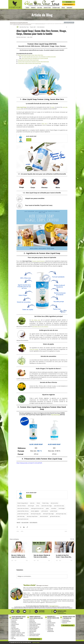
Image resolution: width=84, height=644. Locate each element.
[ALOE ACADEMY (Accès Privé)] (68, 625)
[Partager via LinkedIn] (24, 527)
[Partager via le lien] (27, 527)
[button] (42, 138)
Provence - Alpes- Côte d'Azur (18, 636)
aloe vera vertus (54, 503)
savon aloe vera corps (59, 506)
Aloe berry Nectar (33, 628)
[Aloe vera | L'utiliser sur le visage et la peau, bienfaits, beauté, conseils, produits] (20, 547)
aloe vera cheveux (22, 506)
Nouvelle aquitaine (16, 631)
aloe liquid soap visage (48, 514)
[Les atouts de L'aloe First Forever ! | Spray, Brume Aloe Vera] (64, 547)
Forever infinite (33, 630)
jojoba (47, 508)
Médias (49, 627)
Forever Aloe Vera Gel (34, 627)
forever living (45, 503)
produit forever (54, 511)
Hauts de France (15, 624)
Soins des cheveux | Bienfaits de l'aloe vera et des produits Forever (42, 556)
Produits (49, 621)
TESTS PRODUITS (33, 522)
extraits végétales (35, 511)
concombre (54, 508)
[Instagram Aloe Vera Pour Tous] (25, 611)
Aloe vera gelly (33, 631)
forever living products (23, 503)
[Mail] (36, 611)
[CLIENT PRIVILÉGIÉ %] (69, 4)
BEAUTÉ (19, 522)
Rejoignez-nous (51, 626)
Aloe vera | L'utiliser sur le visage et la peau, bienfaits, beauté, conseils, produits (18, 556)
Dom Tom (13, 638)
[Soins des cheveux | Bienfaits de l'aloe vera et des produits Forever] (42, 547)
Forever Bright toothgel (35, 634)
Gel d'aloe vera (33, 623)
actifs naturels (45, 511)
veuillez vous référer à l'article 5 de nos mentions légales (22, 25)
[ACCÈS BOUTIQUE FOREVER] (35, 639)
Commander (50, 628)
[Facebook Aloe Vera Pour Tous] (12, 611)
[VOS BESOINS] (69, 2)
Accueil (49, 620)
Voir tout (72, 539)
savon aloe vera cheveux (23, 508)
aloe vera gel (31, 506)
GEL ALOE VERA (25, 522)
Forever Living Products (51, 5)
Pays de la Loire (15, 628)
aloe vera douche (44, 516)
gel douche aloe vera (55, 516)
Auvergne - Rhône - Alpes (17, 634)
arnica (38, 506)
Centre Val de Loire (16, 630)
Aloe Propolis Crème (34, 635)
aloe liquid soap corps (61, 514)
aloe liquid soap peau (36, 514)
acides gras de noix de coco (37, 508)
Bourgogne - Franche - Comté (18, 633)
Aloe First (31, 633)
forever (38, 503)
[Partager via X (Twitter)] (21, 527)
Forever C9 (32, 620)
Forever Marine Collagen (35, 624)
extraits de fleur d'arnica (23, 511)
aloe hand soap (21, 516)
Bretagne (13, 626)
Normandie (14, 623)
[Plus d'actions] (67, 27)
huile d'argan (62, 508)
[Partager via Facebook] (17, 527)
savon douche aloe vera (23, 519)
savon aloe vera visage (47, 506)
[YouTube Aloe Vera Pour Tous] (18, 611)
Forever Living (51, 624)
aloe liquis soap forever (32, 516)
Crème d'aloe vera (33, 625)
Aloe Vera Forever (51, 623)
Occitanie (13, 627)
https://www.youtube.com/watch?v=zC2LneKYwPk (29, 463)
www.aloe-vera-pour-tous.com (40, 24)
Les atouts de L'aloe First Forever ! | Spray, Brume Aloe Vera (63, 556)
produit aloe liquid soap (23, 514)
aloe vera (32, 503)
